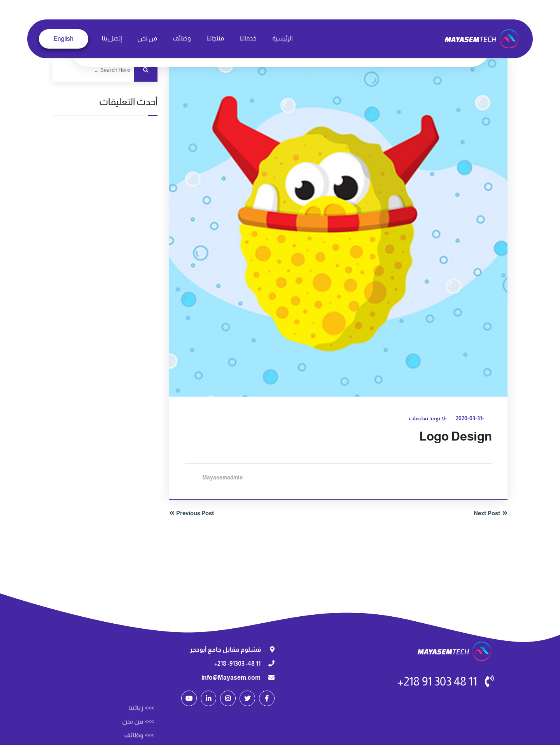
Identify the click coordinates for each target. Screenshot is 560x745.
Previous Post (195, 513)
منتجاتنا (215, 38)
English (64, 39)
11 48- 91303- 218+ (237, 664)
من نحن (147, 38)
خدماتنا (248, 38)
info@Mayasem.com (231, 678)
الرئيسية (283, 38)
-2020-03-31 (470, 418)
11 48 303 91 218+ (437, 681)
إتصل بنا (112, 38)
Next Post (487, 513)
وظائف (182, 38)
